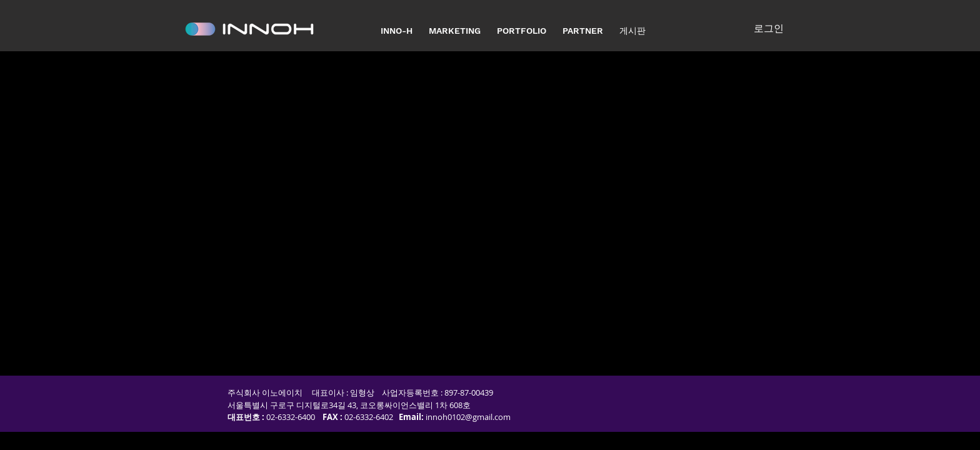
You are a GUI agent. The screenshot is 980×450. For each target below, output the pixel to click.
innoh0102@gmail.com (468, 417)
